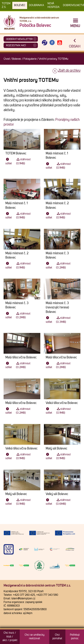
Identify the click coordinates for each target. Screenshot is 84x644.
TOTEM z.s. (6, 5)
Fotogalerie (30, 59)
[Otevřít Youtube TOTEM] (60, 43)
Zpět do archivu (69, 71)
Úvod (7, 59)
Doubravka (36, 5)
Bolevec (20, 5)
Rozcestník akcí (16, 45)
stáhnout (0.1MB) (23, 161)
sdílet (9, 161)
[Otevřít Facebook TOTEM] (52, 43)
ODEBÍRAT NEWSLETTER (19, 39)
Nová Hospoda (53, 5)
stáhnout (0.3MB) (63, 320)
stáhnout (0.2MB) (63, 266)
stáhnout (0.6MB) (63, 502)
